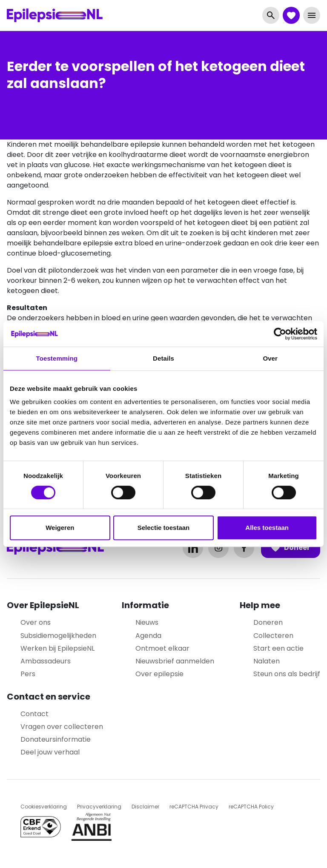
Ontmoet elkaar (162, 648)
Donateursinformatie (56, 739)
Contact (34, 714)
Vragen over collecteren (62, 727)
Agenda (148, 636)
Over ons (36, 622)
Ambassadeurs (46, 661)
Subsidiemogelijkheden (58, 636)
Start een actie (278, 648)
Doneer (291, 548)
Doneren (268, 622)
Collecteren (273, 636)
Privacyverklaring (99, 807)
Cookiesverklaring (44, 807)
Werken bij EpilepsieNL (57, 648)
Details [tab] (163, 358)
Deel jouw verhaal (50, 752)
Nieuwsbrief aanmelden (175, 661)
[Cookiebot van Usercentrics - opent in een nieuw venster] (280, 334)
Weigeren (60, 528)
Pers (28, 674)
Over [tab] (270, 358)
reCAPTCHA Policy (251, 807)
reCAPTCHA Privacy (194, 807)
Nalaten (267, 661)
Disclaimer (145, 807)
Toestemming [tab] (57, 358)
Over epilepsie (159, 674)
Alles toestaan (267, 528)
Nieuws (147, 622)
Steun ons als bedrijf (287, 674)
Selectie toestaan (164, 528)
